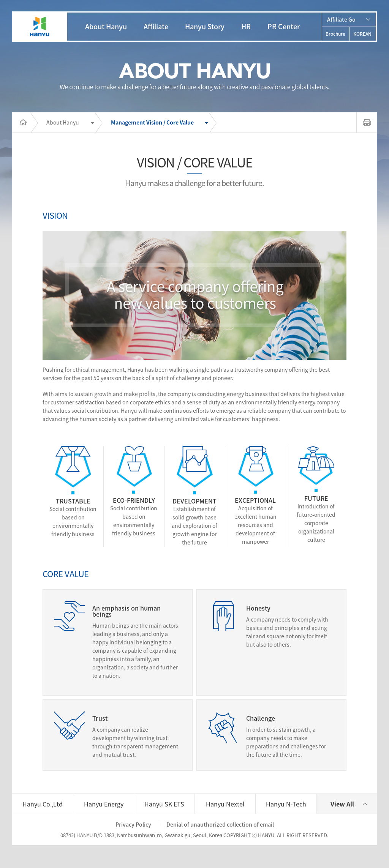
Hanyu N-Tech (286, 804)
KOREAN (362, 34)
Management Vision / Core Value (152, 122)
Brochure (335, 34)
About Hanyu (63, 122)
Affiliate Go (341, 19)
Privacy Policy (133, 824)
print (367, 122)
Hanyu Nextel (225, 804)
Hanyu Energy (104, 804)
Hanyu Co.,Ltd (43, 804)
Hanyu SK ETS (164, 804)
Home (21, 123)
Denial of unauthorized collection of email (220, 824)
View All (342, 804)
